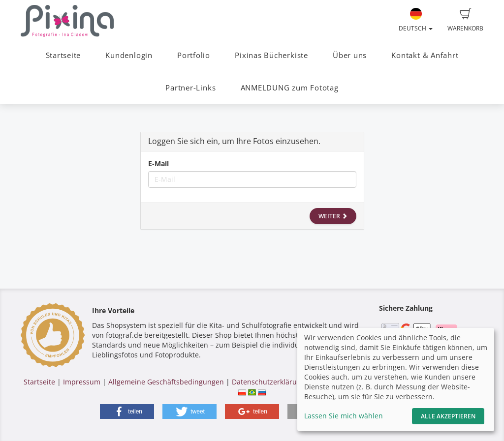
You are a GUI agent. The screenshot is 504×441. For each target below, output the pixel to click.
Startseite (63, 55)
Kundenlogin (129, 55)
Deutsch (416, 20)
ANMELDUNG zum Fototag (290, 88)
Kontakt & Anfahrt (425, 55)
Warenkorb (465, 20)
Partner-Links (190, 88)
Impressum (82, 382)
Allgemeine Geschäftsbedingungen (166, 382)
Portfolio (194, 55)
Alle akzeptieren (448, 416)
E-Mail (158, 163)
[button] (127, 412)
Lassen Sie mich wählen (344, 416)
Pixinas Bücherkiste (271, 55)
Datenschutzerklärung (268, 382)
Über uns (350, 55)
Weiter (333, 216)
